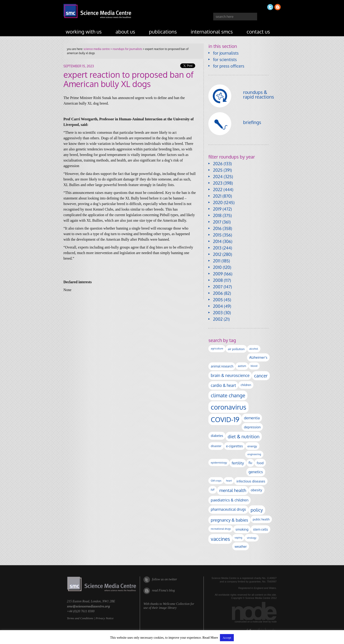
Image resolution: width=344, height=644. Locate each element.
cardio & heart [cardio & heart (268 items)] (223, 385)
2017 (217, 222)
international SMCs (212, 31)
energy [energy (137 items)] (252, 446)
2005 (218, 300)
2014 (217, 241)
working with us (84, 31)
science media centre (97, 49)
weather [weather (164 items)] (241, 546)
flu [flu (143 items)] (250, 463)
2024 (218, 177)
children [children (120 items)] (246, 385)
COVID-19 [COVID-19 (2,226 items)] (225, 419)
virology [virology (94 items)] (251, 538)
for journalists (226, 53)
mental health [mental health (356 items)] (233, 490)
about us (125, 31)
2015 (217, 235)
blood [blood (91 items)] (254, 366)
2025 (218, 170)
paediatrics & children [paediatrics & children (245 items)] (230, 500)
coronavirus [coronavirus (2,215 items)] (228, 407)
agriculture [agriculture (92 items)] (217, 348)
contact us (258, 31)
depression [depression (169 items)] (252, 427)
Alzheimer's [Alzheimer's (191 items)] (258, 357)
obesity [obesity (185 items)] (256, 490)
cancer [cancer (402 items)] (261, 376)
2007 (218, 287)
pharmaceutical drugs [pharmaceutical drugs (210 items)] (228, 509)
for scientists (225, 59)
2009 (218, 274)
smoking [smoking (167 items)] (242, 529)
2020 (218, 202)
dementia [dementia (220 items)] (252, 418)
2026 (218, 164)
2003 (218, 313)
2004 (218, 306)
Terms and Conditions (80, 618)
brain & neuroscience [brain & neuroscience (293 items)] (230, 375)
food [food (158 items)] (260, 463)
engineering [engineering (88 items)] (254, 454)
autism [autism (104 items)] (242, 366)
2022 (218, 190)
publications (163, 31)
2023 (218, 183)
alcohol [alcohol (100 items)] (254, 349)
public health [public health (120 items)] (261, 519)
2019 (217, 209)
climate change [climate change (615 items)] (228, 395)
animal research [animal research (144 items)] (222, 366)
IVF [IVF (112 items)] (213, 490)
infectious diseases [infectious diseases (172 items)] (251, 481)
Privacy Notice (105, 618)
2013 (217, 248)
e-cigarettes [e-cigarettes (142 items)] (235, 446)
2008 (218, 280)
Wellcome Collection (176, 604)
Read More (210, 638)
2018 (217, 215)
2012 (217, 254)
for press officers (229, 66)
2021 (217, 196)
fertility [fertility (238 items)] (238, 463)
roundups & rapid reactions (259, 94)
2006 (218, 293)
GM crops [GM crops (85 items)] (216, 481)
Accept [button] (227, 638)
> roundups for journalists (126, 49)
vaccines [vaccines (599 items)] (220, 539)
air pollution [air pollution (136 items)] (236, 349)
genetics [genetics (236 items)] (256, 472)
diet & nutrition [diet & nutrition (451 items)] (244, 436)
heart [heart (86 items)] (229, 481)
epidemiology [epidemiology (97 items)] (219, 462)
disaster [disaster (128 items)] (216, 446)
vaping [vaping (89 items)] (238, 538)
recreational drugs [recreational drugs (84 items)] (221, 529)
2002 (218, 319)
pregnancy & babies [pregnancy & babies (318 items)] (229, 520)
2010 (217, 267)
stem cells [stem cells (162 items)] (260, 529)
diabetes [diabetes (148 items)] (217, 436)
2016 (217, 228)
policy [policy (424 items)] (257, 510)
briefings (252, 122)
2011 (217, 261)
